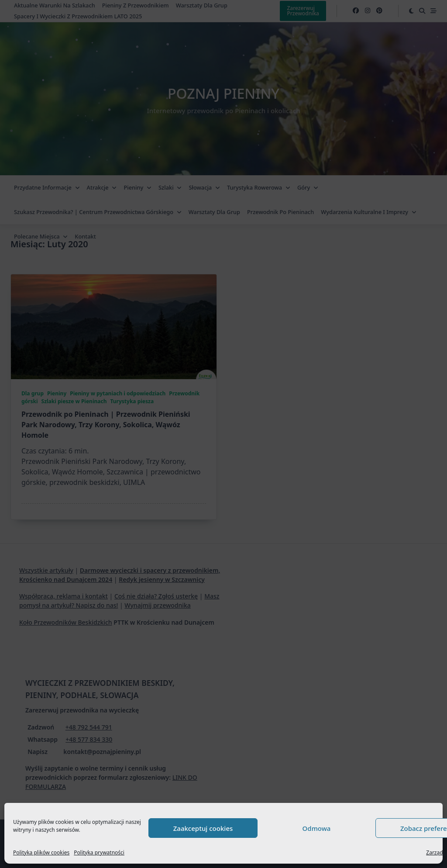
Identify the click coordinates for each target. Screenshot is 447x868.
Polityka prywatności (99, 852)
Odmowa (317, 828)
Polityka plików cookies (41, 852)
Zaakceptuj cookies (203, 828)
